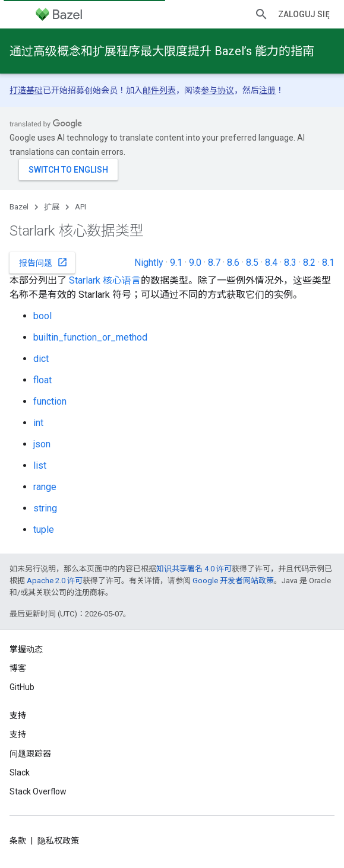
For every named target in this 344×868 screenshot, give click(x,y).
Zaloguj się (304, 14)
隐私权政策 (58, 841)
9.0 (195, 263)
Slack (20, 772)
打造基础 (26, 90)
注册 (267, 90)
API (81, 207)
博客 (18, 668)
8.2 (309, 263)
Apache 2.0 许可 (55, 581)
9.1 (176, 263)
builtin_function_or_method (90, 337)
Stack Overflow (38, 791)
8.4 (271, 263)
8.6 (233, 263)
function (50, 401)
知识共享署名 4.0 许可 (194, 569)
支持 (18, 735)
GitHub (22, 687)
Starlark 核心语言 (105, 280)
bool (42, 316)
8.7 (214, 263)
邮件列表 (159, 90)
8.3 (290, 263)
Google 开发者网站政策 (233, 581)
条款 (18, 841)
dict (41, 359)
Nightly (149, 263)
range (45, 487)
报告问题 (43, 262)
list (40, 465)
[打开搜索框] (261, 14)
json (42, 444)
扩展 (52, 207)
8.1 (328, 263)
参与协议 (217, 90)
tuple (44, 530)
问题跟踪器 (30, 753)
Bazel (19, 207)
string (45, 508)
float (42, 380)
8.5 (252, 263)
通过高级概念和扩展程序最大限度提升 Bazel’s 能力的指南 (162, 51)
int (38, 423)
